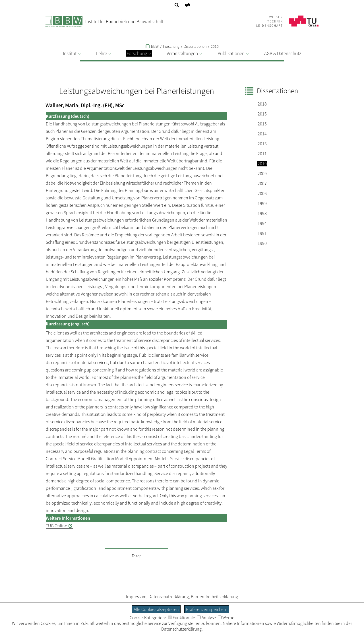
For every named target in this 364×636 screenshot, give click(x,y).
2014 (262, 134)
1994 (262, 223)
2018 (262, 104)
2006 (262, 193)
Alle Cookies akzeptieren (156, 609)
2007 (262, 183)
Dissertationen (195, 46)
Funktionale (182, 618)
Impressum (136, 596)
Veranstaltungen (184, 53)
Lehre (104, 53)
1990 (262, 243)
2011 (262, 154)
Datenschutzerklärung (169, 596)
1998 (262, 213)
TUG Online (56, 526)
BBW (152, 46)
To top (137, 556)
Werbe (226, 618)
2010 (215, 46)
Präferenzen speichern (207, 609)
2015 (262, 124)
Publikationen (233, 53)
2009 (262, 174)
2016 (262, 114)
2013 (262, 144)
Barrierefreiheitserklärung (214, 596)
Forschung (139, 53)
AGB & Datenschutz (283, 53)
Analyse (206, 618)
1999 (262, 203)
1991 (262, 233)
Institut (72, 53)
